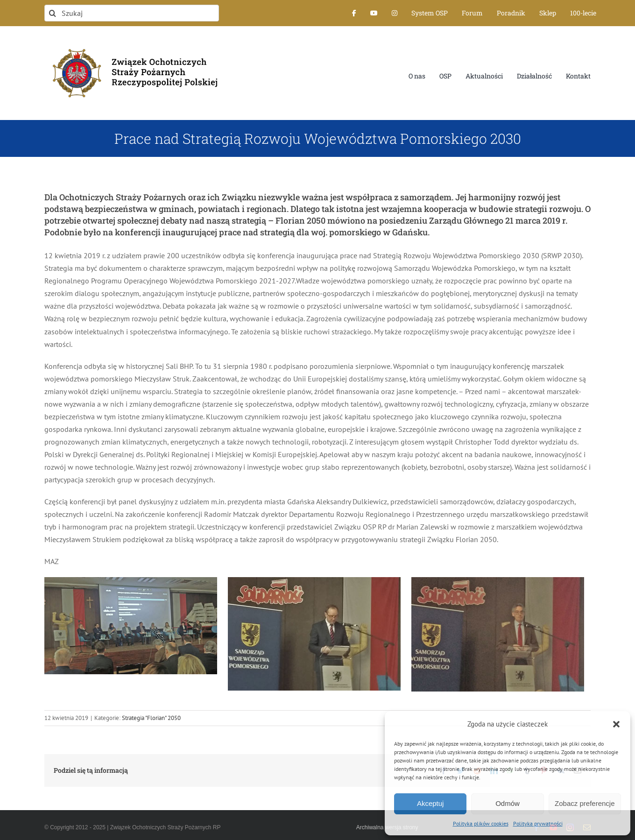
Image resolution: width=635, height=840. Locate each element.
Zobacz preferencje (585, 803)
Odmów (508, 803)
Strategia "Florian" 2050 (151, 718)
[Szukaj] (132, 13)
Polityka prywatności (538, 823)
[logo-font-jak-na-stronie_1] (132, 44)
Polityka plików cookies (481, 823)
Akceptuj (430, 803)
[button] (616, 724)
